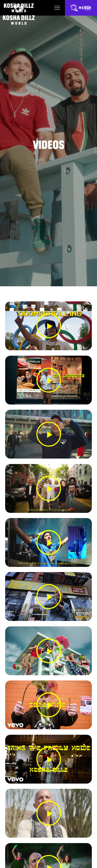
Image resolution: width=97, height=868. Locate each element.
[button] (49, 326)
